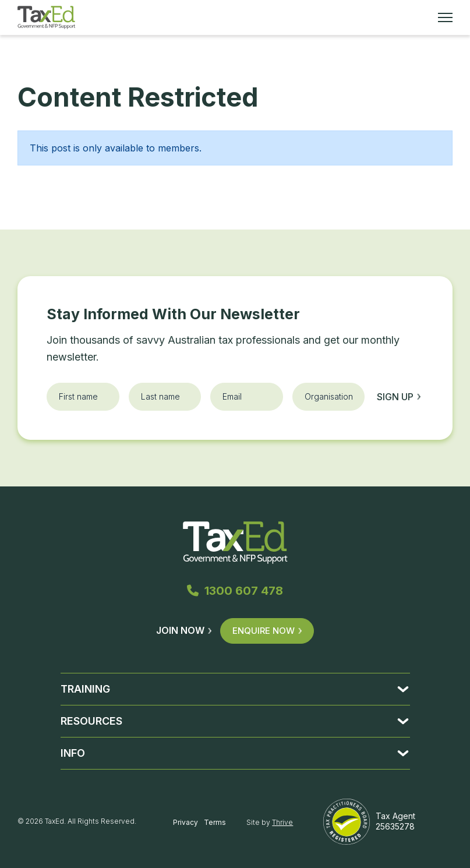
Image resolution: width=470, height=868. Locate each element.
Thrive (282, 822)
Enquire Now (267, 631)
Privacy (185, 822)
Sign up (399, 397)
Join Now (184, 630)
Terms (215, 822)
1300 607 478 (235, 591)
